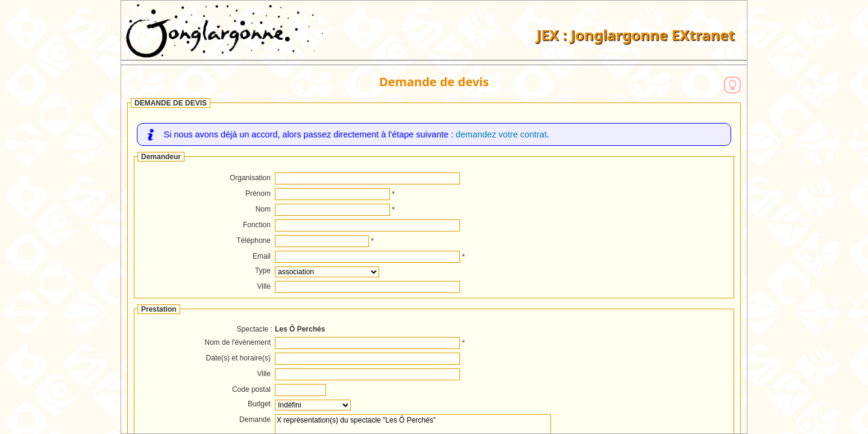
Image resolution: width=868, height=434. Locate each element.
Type (263, 271)
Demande (255, 420)
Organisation (250, 178)
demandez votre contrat (501, 134)
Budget (259, 404)
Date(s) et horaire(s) (238, 358)
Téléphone (253, 241)
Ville (264, 286)
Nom (263, 209)
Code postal (251, 389)
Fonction (257, 225)
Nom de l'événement (237, 342)
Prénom (258, 193)
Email (262, 256)
